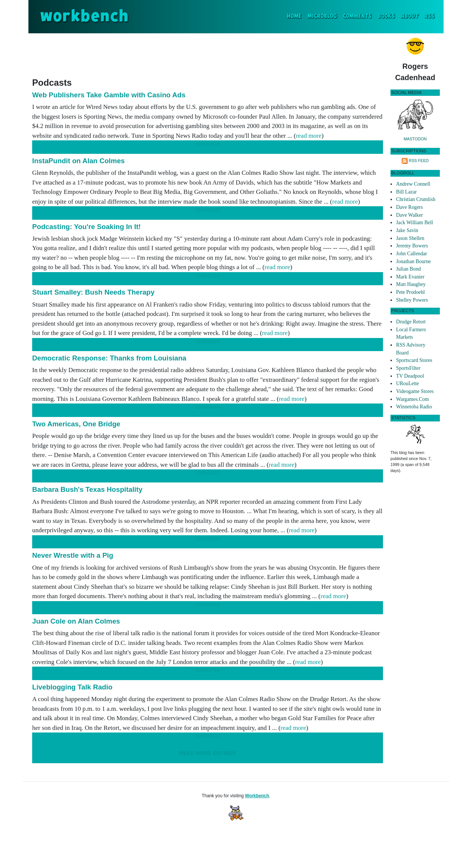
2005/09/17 (208, 473)
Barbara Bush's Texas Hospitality (87, 489)
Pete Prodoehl (410, 292)
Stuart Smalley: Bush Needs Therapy (93, 292)
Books (386, 16)
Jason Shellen (410, 238)
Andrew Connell (413, 184)
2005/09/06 (208, 539)
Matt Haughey (411, 284)
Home (296, 16)
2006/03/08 (208, 210)
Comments (357, 16)
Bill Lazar (406, 192)
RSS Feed (419, 161)
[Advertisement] (208, 54)
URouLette (407, 383)
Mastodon (415, 139)
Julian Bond (408, 269)
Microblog (322, 16)
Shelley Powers (412, 300)
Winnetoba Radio (414, 407)
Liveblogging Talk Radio (72, 687)
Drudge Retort (411, 322)
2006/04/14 (208, 144)
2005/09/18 (208, 407)
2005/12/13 (208, 276)
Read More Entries (208, 753)
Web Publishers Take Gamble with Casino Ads (109, 95)
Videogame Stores (415, 391)
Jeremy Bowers (412, 246)
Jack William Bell (415, 223)
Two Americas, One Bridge (76, 424)
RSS (430, 16)
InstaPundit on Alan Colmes (78, 161)
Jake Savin (407, 230)
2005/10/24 (208, 342)
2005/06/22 (208, 736)
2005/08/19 (208, 605)
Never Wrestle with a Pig (73, 555)
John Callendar (412, 254)
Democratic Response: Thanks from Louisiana (109, 358)
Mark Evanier (410, 277)
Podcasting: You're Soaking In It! (86, 227)
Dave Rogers (409, 207)
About (410, 16)
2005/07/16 (208, 670)
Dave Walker (410, 215)
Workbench (257, 796)
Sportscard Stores (414, 360)
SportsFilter (408, 368)
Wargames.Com (413, 399)
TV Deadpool (410, 376)
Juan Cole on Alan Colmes (76, 621)
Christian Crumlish (416, 199)
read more (309, 136)
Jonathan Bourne (413, 261)
